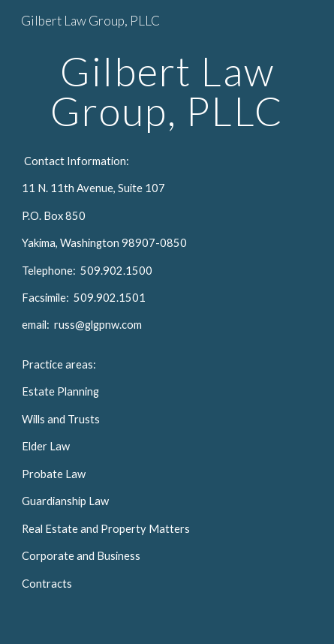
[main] (167, 91)
